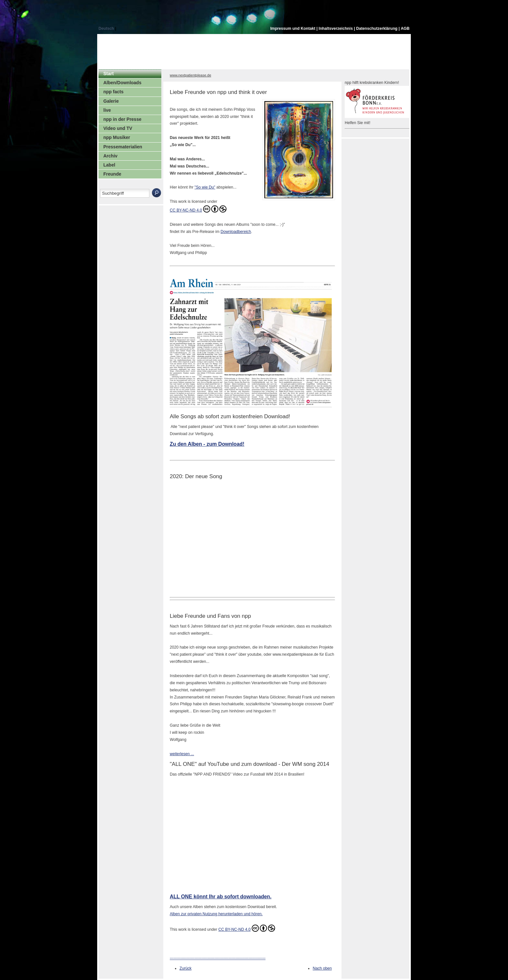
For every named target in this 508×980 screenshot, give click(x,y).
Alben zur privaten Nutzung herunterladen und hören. (216, 914)
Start (109, 74)
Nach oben (322, 968)
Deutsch (107, 29)
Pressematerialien (123, 147)
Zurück (185, 968)
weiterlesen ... (182, 754)
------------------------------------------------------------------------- (218, 958)
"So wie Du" (205, 187)
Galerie (111, 101)
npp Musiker (117, 137)
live (107, 110)
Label (109, 165)
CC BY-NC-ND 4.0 (198, 209)
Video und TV (118, 128)
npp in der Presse (122, 119)
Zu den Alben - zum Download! (207, 444)
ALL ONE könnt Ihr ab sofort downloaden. (221, 897)
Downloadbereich (236, 232)
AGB (405, 29)
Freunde (112, 174)
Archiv (110, 156)
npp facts (113, 92)
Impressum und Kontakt (293, 29)
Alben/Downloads (122, 83)
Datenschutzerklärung (377, 29)
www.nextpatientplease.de (190, 75)
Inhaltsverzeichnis (336, 29)
